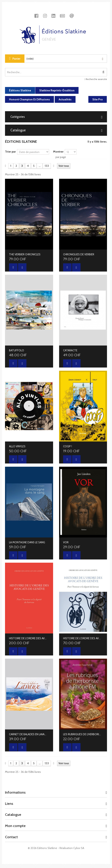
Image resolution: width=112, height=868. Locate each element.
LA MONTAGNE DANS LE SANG (27, 542)
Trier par (10, 152)
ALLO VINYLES (17, 446)
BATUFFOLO (17, 350)
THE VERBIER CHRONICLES (25, 254)
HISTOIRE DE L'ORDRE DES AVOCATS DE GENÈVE (83, 638)
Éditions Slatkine (20, 90)
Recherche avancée (96, 79)
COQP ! (68, 446)
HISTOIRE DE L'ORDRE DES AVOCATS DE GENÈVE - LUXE (28, 638)
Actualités (65, 99)
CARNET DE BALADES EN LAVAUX (28, 734)
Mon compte (15, 826)
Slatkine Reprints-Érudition (57, 90)
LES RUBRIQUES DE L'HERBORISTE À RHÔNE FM (83, 734)
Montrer (58, 152)
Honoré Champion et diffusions (29, 99)
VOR (66, 542)
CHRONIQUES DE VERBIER (79, 254)
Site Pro (98, 99)
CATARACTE (70, 350)
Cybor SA (79, 848)
